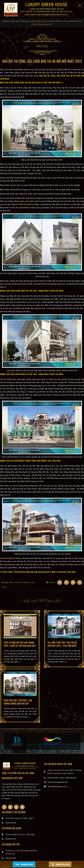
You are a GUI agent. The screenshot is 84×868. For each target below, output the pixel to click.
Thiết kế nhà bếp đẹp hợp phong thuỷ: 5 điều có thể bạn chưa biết (20, 644)
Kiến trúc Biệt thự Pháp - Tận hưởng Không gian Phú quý (18, 702)
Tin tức (42, 46)
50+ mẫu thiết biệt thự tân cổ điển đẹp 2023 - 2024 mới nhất (62, 644)
